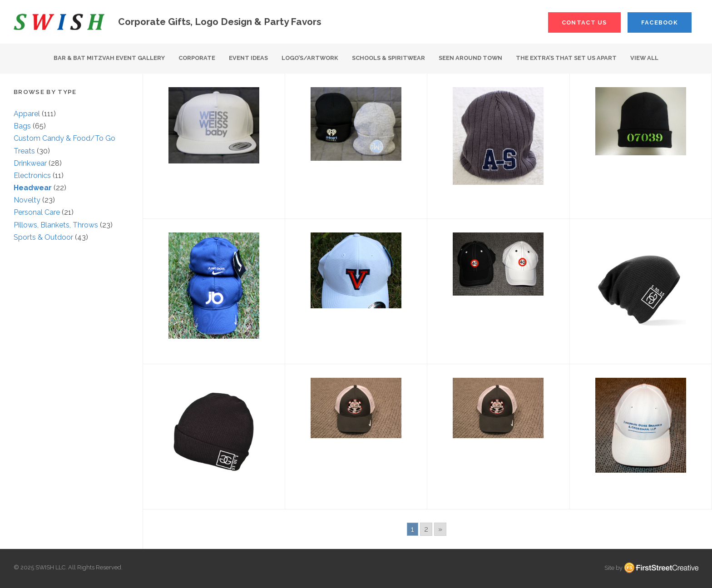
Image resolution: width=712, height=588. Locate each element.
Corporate (197, 58)
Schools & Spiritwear (388, 58)
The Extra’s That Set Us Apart (566, 58)
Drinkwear (30, 163)
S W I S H (59, 22)
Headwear (33, 188)
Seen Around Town (470, 58)
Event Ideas (248, 58)
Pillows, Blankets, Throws (56, 225)
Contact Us (584, 22)
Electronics (32, 175)
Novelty (27, 200)
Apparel (27, 114)
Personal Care (37, 212)
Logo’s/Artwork (310, 58)
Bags (22, 126)
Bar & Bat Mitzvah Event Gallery (109, 58)
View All (644, 58)
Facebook (660, 22)
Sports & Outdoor (43, 237)
